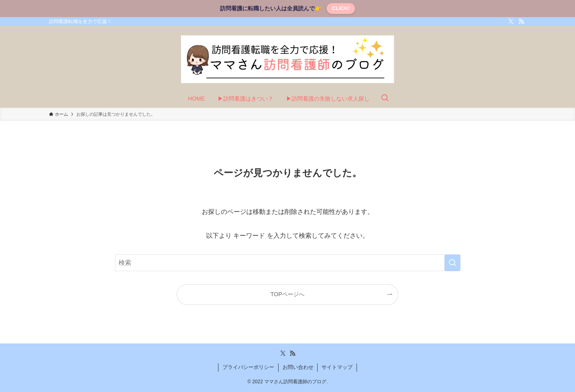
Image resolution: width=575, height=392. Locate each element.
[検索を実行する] (452, 263)
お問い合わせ (298, 367)
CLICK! (341, 8)
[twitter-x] (511, 21)
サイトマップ (337, 367)
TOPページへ (287, 294)
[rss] (521, 21)
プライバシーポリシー (248, 367)
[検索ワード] (288, 263)
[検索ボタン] (385, 99)
